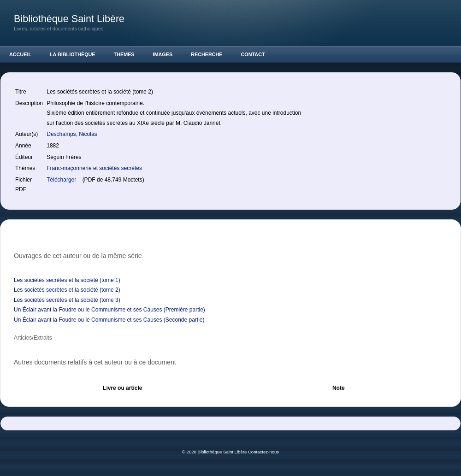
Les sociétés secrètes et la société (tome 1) (67, 280)
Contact (253, 54)
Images (163, 54)
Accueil (20, 54)
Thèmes (124, 54)
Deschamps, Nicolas (73, 134)
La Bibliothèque (73, 54)
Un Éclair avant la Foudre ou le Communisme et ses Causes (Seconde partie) (109, 320)
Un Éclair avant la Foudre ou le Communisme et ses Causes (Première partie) (109, 310)
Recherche (207, 54)
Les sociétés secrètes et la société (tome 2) (67, 290)
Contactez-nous (263, 452)
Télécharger (62, 180)
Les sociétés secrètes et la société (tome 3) (67, 300)
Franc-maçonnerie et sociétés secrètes (94, 168)
